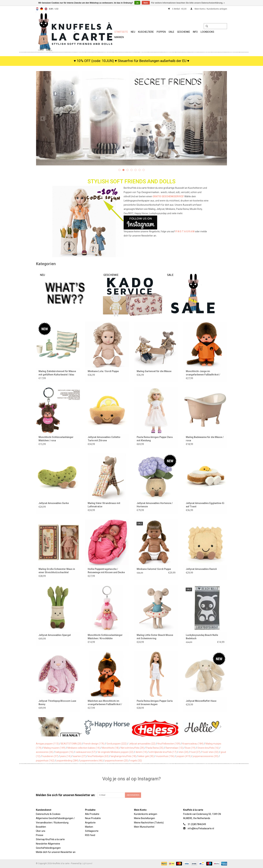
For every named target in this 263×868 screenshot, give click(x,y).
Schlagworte (92, 831)
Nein (146, 3)
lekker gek (146, 756)
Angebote (90, 823)
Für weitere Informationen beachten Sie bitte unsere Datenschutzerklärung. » (188, 3)
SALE (171, 32)
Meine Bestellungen (144, 818)
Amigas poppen (47, 744)
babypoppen (64, 752)
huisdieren (50, 756)
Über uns (41, 831)
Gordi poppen (117, 744)
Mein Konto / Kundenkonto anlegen (209, 9)
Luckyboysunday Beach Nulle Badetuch (202, 637)
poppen (184, 756)
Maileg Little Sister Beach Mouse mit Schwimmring (155, 637)
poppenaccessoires (205, 756)
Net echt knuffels (133, 748)
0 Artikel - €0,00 (178, 9)
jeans (65, 756)
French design (94, 744)
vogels (136, 761)
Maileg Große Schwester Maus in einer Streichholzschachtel (57, 571)
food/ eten (210, 752)
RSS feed (90, 835)
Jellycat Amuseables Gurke (54, 503)
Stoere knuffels (208, 748)
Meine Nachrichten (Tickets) (149, 823)
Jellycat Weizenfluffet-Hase (201, 701)
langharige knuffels (123, 756)
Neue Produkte (93, 818)
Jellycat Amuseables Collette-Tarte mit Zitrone (104, 439)
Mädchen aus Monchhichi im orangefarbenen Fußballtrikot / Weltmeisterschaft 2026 (105, 703)
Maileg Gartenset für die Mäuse (154, 371)
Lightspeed (87, 863)
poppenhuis (45, 761)
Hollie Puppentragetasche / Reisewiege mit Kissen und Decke (106, 571)
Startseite (121, 32)
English (46, 9)
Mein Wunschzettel (144, 827)
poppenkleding (67, 761)
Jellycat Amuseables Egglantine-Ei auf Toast (205, 505)
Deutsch (42, 9)
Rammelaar (174, 748)
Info (195, 32)
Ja (137, 3)
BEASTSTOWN (71, 744)
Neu (133, 32)
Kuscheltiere (146, 32)
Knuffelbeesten (169, 744)
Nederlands (37, 9)
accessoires (45, 752)
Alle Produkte (92, 814)
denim (141, 752)
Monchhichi (110, 748)
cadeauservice (86, 752)
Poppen (161, 32)
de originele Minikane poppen (116, 752)
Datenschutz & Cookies (48, 814)
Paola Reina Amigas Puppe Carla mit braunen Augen (155, 703)
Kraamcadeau (193, 744)
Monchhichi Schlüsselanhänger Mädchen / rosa (56, 439)
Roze (190, 748)
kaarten (79, 756)
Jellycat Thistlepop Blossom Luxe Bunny (57, 703)
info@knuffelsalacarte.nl (201, 828)
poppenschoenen (116, 761)
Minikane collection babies (84, 748)
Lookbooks (207, 32)
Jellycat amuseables (142, 744)
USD (57, 9)
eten (183, 752)
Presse (40, 835)
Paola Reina (155, 748)
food (195, 752)
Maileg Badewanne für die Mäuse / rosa (205, 439)
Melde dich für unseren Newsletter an (56, 852)
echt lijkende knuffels (163, 752)
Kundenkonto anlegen (146, 814)
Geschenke (184, 32)
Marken (119, 37)
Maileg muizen (55, 748)
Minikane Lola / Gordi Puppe (103, 371)
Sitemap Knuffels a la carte (50, 839)
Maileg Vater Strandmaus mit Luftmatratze (104, 505)
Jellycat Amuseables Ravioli (201, 569)
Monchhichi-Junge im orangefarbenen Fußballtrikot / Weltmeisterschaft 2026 (203, 373)
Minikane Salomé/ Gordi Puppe (154, 569)
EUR (51, 9)
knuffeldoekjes (98, 756)
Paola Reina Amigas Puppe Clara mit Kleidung (155, 439)
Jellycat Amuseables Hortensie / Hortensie (155, 505)
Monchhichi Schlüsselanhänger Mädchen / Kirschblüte (105, 637)
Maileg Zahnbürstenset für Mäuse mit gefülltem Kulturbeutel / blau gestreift (57, 373)
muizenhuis (165, 756)
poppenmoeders (92, 761)
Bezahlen (41, 827)
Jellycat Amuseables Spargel (55, 635)
